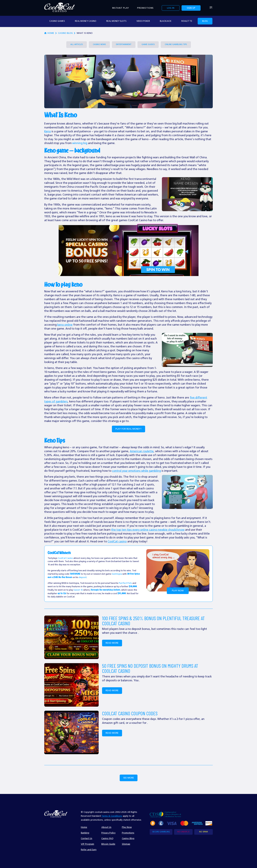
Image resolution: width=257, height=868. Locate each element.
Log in (171, 8)
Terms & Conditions (112, 816)
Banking (85, 833)
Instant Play (121, 8)
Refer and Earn (89, 850)
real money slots (116, 21)
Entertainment (124, 45)
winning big (80, 143)
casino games (57, 21)
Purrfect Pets (125, 583)
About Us (106, 827)
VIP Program (87, 844)
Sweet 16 (78, 590)
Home (84, 827)
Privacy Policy (108, 833)
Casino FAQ (107, 838)
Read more (112, 643)
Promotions (145, 8)
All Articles (77, 45)
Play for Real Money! (128, 429)
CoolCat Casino (65, 558)
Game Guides (148, 45)
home (49, 33)
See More (129, 778)
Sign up (191, 8)
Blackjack (166, 21)
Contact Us (87, 838)
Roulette (187, 21)
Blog (205, 21)
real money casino (86, 21)
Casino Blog (65, 33)
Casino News (99, 45)
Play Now (178, 591)
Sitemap (126, 844)
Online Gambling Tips (176, 45)
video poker (143, 21)
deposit (83, 577)
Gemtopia (117, 574)
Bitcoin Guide (108, 844)
